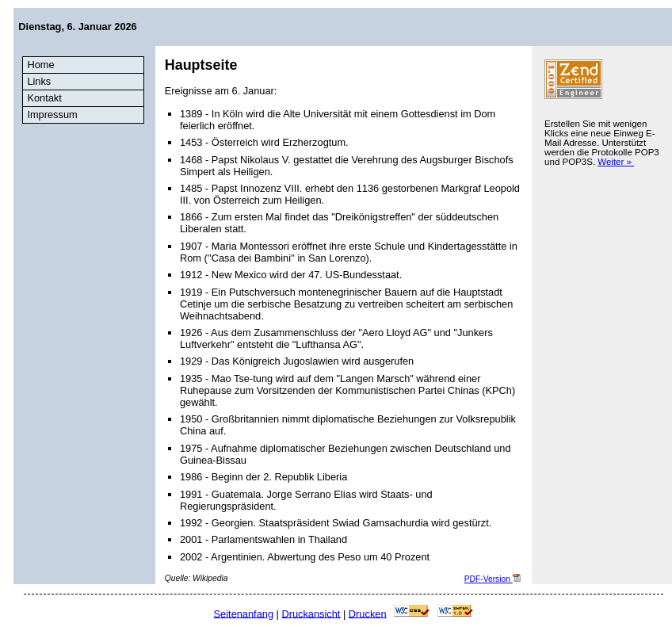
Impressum (52, 115)
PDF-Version (493, 579)
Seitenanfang (244, 613)
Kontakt (44, 98)
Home (40, 65)
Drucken (368, 613)
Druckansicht (311, 613)
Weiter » (616, 162)
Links (39, 81)
